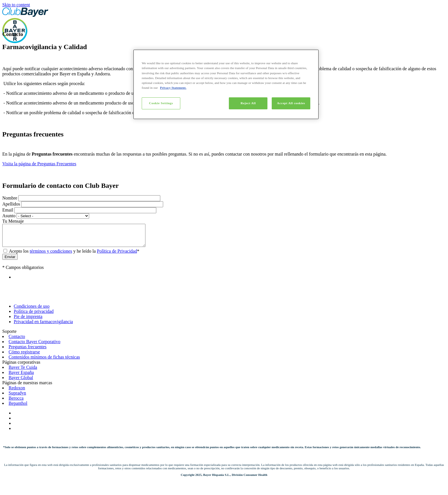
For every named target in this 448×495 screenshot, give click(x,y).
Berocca (16, 402)
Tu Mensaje (13, 221)
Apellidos (11, 204)
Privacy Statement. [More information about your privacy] (173, 88)
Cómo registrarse (24, 356)
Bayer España (21, 377)
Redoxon (17, 392)
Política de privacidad (34, 316)
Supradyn (17, 397)
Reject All (248, 103)
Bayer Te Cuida (23, 372)
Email (8, 210)
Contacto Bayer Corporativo (34, 346)
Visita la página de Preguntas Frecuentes (39, 164)
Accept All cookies (291, 103)
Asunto (9, 216)
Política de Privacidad (117, 255)
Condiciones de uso (32, 310)
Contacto (17, 341)
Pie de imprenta (28, 321)
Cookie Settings (161, 103)
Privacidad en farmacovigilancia (43, 326)
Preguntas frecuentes (28, 351)
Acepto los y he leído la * (74, 255)
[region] (226, 84)
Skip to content (16, 5)
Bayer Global (21, 382)
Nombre (10, 198)
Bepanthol (18, 408)
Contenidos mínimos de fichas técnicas (44, 361)
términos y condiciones (51, 255)
